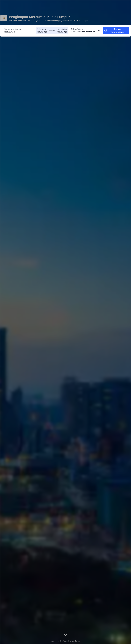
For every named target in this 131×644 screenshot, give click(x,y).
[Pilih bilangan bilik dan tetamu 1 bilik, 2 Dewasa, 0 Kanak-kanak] (85, 31)
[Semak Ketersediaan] (116, 31)
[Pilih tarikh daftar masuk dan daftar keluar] (44, 31)
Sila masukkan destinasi (13, 29)
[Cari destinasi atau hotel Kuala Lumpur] (18, 31)
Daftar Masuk (42, 29)
